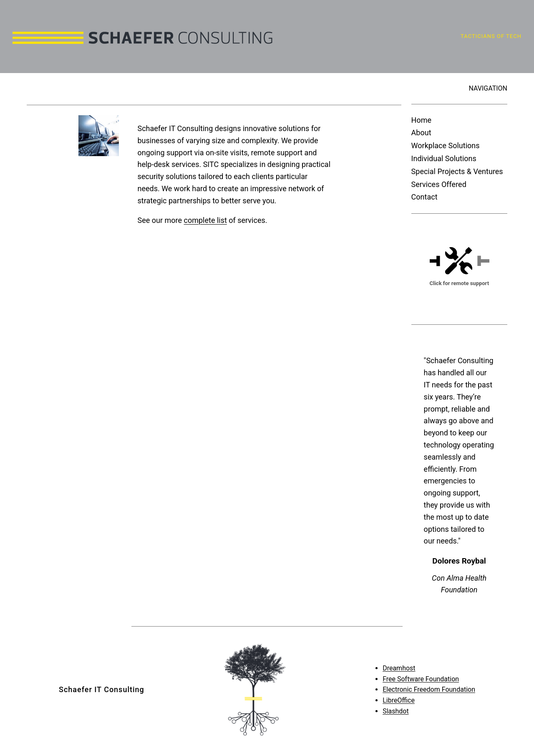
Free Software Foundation (421, 679)
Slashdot (396, 711)
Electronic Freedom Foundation (429, 689)
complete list (205, 220)
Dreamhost (399, 668)
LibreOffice (399, 700)
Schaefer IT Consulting (102, 689)
